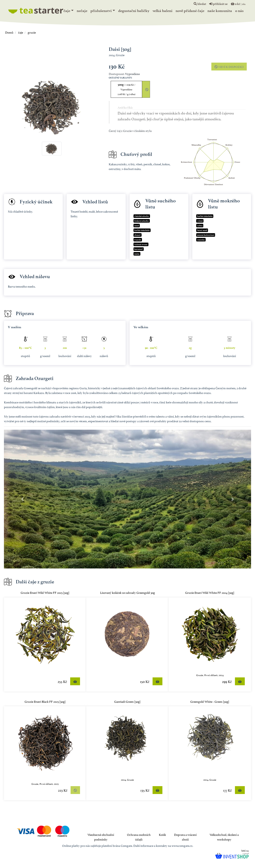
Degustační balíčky (134, 11)
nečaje (82, 11)
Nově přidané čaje (190, 11)
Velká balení (162, 11)
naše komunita (220, 11)
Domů (9, 32)
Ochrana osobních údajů (139, 837)
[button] (23, 499)
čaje (67, 11)
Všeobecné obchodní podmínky (101, 837)
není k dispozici (229, 66)
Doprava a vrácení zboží (185, 837)
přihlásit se (218, 4)
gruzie (31, 32)
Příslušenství (101, 11)
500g (127, 89)
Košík (162, 834)
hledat (200, 4)
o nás (239, 11)
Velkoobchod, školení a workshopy (224, 837)
